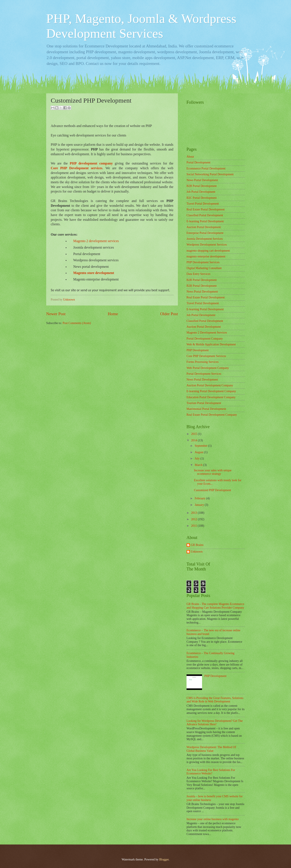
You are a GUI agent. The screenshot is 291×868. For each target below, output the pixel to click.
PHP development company (91, 163)
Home (113, 314)
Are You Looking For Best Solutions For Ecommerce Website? (211, 772)
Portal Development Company (205, 339)
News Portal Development (202, 180)
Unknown (197, 552)
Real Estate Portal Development (206, 209)
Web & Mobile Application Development (211, 344)
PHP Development (198, 350)
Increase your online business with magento (213, 819)
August (199, 452)
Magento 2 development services (96, 241)
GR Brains (197, 545)
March (199, 465)
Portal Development (198, 162)
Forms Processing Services (203, 362)
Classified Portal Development (205, 215)
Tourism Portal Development (204, 403)
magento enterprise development (206, 256)
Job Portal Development (201, 192)
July (198, 458)
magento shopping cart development (208, 251)
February (200, 498)
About (190, 157)
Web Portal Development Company (208, 368)
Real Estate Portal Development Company (212, 415)
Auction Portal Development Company (210, 385)
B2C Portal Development (202, 198)
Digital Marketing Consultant (204, 268)
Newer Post (56, 314)
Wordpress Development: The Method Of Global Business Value (211, 749)
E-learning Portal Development (205, 221)
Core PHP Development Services (206, 356)
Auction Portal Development (204, 227)
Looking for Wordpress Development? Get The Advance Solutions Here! (215, 723)
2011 (194, 526)
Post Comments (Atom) (77, 323)
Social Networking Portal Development (210, 174)
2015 (194, 434)
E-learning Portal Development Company (211, 391)
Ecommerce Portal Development (206, 168)
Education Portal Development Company (211, 397)
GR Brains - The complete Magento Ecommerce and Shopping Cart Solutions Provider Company (215, 606)
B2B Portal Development (202, 186)
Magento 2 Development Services (207, 333)
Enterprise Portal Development (205, 233)
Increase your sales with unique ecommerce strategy (213, 472)
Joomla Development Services (205, 239)
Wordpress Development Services (207, 245)
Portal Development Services (204, 374)
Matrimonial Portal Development (206, 409)
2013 (194, 513)
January (200, 505)
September (201, 446)
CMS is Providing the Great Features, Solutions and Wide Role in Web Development (215, 700)
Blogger (164, 859)
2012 (194, 519)
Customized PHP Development (212, 490)
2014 (194, 440)
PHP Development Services (203, 262)
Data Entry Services (198, 274)
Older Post (169, 314)
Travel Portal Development (203, 204)
